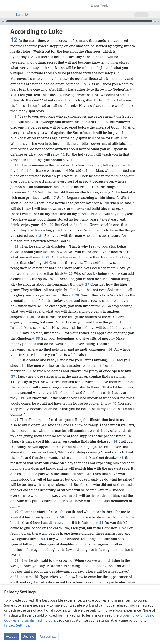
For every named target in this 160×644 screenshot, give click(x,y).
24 (46, 263)
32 (16, 333)
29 (103, 306)
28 (77, 295)
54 (16, 560)
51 (101, 523)
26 (51, 279)
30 (32, 317)
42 (44, 425)
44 (115, 441)
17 (54, 198)
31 (119, 322)
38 (104, 387)
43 (131, 436)
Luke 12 (20, 15)
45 (101, 447)
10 (124, 127)
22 (16, 246)
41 (16, 420)
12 (63, 154)
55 (111, 566)
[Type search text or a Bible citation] (118, 5)
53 (43, 539)
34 (110, 349)
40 (114, 403)
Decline (28, 636)
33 (38, 338)
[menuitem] (6, 5)
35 (16, 360)
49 (16, 512)
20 (51, 225)
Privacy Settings (17, 625)
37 (13, 376)
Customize (48, 636)
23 (47, 257)
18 (107, 203)
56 (36, 577)
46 (122, 458)
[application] (80, 21)
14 (66, 171)
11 (126, 138)
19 (92, 214)
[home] (6, 5)
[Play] (3, 21)
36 (113, 360)
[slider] (79, 21)
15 (76, 176)
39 (22, 398)
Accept (11, 636)
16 (35, 192)
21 (41, 236)
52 (124, 528)
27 (87, 284)
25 (71, 273)
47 (89, 474)
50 (62, 517)
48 (70, 485)
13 (16, 165)
